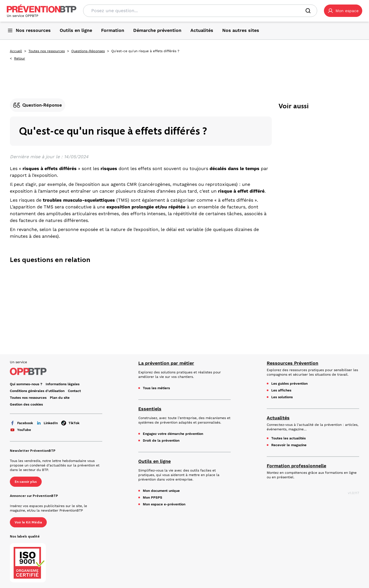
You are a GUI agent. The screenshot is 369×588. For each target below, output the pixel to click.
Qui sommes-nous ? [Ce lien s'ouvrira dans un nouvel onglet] (26, 384)
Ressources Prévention (293, 363)
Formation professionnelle (296, 466)
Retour (20, 58)
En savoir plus (26, 482)
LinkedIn (47, 423)
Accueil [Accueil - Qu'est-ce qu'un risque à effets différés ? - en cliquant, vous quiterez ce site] (16, 51)
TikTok (70, 423)
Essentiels (150, 409)
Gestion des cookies (26, 404)
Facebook (21, 423)
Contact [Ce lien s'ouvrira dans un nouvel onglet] (74, 391)
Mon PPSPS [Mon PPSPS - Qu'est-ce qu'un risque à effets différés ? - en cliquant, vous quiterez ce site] (153, 497)
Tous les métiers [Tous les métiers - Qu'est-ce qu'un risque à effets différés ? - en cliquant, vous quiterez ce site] (156, 388)
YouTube (20, 430)
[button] (343, 11)
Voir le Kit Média (28, 522)
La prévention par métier (166, 363)
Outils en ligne (155, 461)
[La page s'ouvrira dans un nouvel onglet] (343, 11)
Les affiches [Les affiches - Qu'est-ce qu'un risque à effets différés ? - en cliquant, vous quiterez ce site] (281, 390)
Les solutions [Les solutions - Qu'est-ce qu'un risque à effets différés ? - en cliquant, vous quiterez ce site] (282, 397)
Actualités (278, 418)
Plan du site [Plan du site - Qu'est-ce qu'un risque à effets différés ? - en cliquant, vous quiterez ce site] (60, 398)
